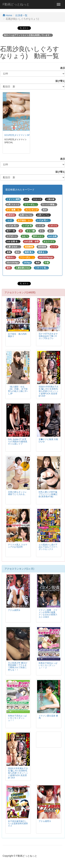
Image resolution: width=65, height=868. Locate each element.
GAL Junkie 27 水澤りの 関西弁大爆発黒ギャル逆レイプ (18, 442)
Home (7, 15)
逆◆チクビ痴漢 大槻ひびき (48, 440)
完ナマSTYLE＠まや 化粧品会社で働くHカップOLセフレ (48, 336)
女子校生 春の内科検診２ (17, 335)
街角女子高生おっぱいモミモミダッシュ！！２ (48, 665)
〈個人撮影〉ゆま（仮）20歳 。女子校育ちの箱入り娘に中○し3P (18, 390)
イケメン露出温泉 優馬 (48, 717)
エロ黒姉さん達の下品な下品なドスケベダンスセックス (48, 547)
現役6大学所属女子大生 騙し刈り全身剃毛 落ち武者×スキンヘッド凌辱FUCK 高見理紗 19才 (49, 391)
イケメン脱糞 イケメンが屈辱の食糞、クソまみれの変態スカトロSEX (48, 613)
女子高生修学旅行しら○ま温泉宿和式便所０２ (18, 824)
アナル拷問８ (14, 610)
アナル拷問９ (45, 821)
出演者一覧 (21, 15)
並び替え (59, 81)
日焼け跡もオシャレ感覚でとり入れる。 (17, 493)
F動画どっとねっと (16, 4)
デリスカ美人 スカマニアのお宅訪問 (18, 546)
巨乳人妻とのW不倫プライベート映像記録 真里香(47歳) (48, 494)
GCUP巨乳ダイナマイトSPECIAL (20, 135)
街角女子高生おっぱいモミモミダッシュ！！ (17, 718)
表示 (61, 68)
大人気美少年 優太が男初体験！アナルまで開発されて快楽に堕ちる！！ (18, 666)
